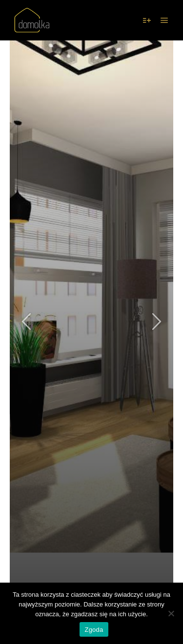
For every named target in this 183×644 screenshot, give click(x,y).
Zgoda (94, 630)
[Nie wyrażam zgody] (171, 613)
